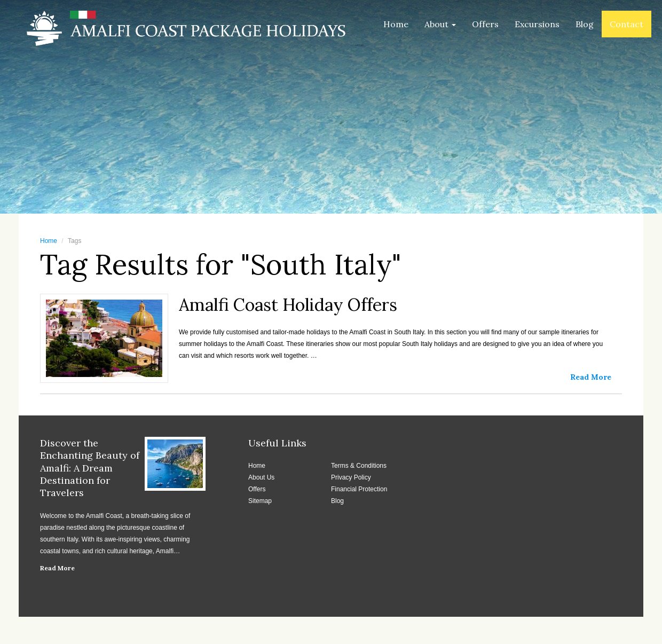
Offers (485, 24)
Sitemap (260, 501)
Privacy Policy (351, 477)
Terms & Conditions (359, 466)
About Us (261, 477)
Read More (57, 568)
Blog (585, 24)
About (440, 24)
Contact (626, 24)
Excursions (537, 24)
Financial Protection (359, 489)
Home (396, 24)
